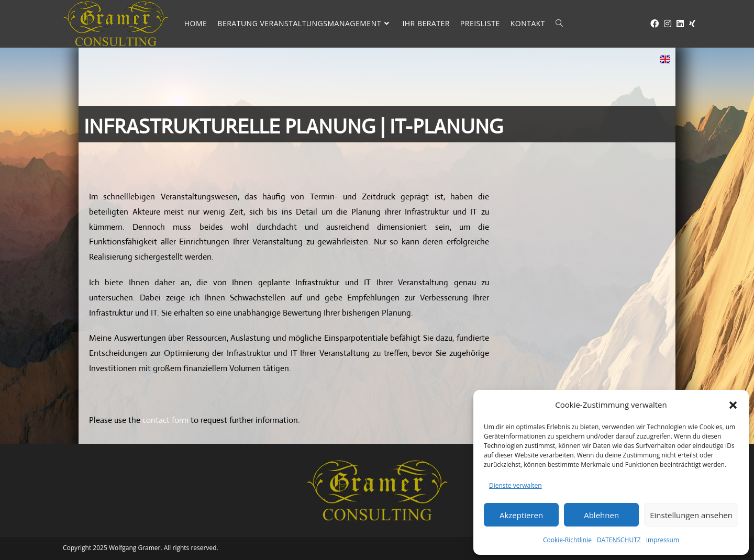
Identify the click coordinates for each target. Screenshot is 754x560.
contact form (165, 420)
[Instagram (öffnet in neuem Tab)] (665, 24)
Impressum (663, 540)
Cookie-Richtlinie (567, 540)
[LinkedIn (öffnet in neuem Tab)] (678, 24)
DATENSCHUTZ (619, 540)
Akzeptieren (521, 515)
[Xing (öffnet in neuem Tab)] (690, 24)
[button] (733, 405)
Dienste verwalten (515, 485)
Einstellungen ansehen (691, 515)
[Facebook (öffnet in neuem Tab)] (652, 24)
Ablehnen (601, 515)
